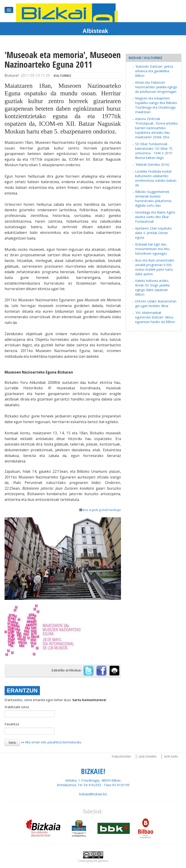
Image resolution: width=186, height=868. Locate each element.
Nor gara (171, 757)
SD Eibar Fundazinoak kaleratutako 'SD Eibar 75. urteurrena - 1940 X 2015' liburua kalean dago (154, 151)
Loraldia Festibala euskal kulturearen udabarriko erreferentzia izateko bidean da (156, 178)
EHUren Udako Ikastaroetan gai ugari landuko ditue (156, 303)
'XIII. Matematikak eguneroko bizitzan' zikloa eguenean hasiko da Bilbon (155, 317)
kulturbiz (62, 76)
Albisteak (95, 31)
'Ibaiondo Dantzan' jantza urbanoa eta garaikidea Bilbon (154, 71)
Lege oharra (148, 757)
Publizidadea (121, 757)
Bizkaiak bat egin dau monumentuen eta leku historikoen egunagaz (152, 249)
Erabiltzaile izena (17, 707)
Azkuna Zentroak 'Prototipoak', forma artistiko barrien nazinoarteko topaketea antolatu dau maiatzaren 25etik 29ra (156, 128)
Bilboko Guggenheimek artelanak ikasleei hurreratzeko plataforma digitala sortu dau (153, 199)
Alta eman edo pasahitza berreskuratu (53, 742)
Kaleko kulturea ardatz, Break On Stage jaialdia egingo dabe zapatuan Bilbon (152, 287)
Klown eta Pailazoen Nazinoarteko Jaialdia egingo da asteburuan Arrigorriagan (156, 87)
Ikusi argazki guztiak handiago (100, 510)
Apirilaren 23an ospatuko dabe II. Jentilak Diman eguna (153, 233)
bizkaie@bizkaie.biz (93, 794)
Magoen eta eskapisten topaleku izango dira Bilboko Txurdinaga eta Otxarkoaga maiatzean (156, 105)
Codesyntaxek (88, 861)
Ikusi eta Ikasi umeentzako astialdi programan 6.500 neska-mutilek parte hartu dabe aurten (155, 267)
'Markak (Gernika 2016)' (152, 164)
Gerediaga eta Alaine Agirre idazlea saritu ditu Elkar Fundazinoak (155, 217)
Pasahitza (12, 724)
